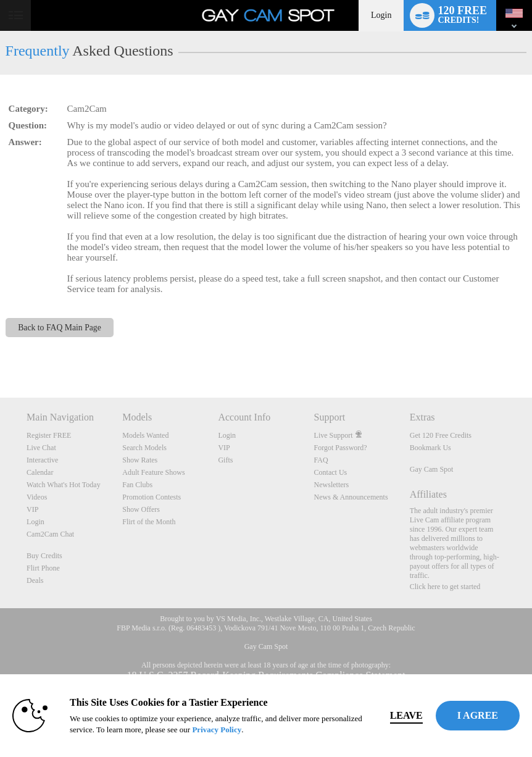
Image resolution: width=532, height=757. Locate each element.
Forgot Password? (341, 448)
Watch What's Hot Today (64, 485)
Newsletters (332, 485)
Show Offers (141, 509)
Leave (406, 715)
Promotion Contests (152, 497)
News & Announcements (351, 497)
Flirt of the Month (149, 522)
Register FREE (49, 435)
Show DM (0, 352)
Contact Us (331, 472)
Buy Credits (44, 556)
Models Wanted (145, 435)
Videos (37, 497)
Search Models (144, 448)
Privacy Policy (217, 730)
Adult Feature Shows (153, 472)
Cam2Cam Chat (50, 534)
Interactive (42, 460)
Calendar (40, 472)
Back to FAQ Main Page (60, 328)
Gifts (225, 460)
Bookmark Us (430, 448)
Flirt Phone (43, 568)
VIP (32, 509)
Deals (35, 580)
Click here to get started (445, 587)
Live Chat (41, 448)
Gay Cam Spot (432, 469)
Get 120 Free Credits (441, 435)
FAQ (321, 460)
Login (381, 15)
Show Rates (140, 460)
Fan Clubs (137, 485)
